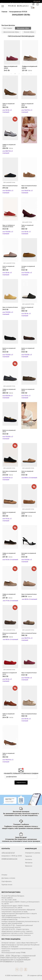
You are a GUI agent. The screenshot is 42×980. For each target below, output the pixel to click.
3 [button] (19, 74)
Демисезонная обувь (11, 32)
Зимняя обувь (29, 32)
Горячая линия (7, 885)
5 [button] (27, 74)
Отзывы (4, 875)
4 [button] (23, 74)
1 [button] (11, 74)
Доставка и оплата (8, 878)
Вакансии (29, 866)
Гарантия (28, 856)
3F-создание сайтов (35, 975)
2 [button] (15, 74)
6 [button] (31, 74)
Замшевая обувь (23, 28)
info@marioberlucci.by (9, 859)
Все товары (8, 28)
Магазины (29, 863)
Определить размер (33, 853)
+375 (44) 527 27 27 (8, 853)
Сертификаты (7, 881)
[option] (12, 56)
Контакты (29, 859)
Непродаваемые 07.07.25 (18, 12)
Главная (4, 12)
